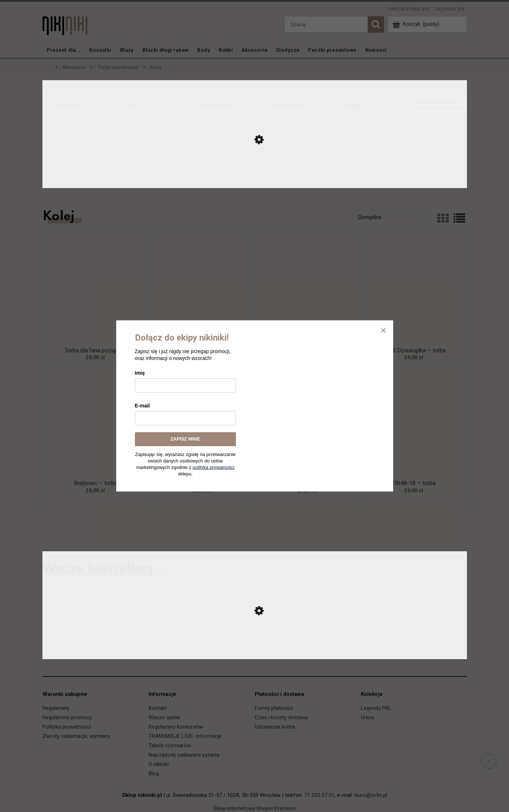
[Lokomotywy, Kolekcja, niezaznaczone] (290, 105)
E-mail (142, 406)
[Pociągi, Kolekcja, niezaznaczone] (362, 105)
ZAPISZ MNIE (185, 439)
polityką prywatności (213, 467)
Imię (140, 373)
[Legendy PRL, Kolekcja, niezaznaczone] (219, 105)
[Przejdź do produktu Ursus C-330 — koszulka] (255, 651)
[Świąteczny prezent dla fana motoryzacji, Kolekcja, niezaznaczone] (433, 105)
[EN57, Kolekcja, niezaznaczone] (147, 105)
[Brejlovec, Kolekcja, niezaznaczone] (76, 105)
